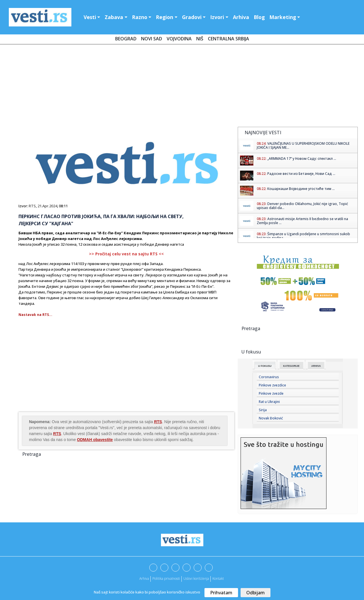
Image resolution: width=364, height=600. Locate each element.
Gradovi (192, 17)
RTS (32, 206)
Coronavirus (269, 377)
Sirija (263, 410)
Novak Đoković (271, 418)
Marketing (283, 17)
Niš (200, 39)
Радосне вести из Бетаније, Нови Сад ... (301, 174)
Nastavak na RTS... (35, 315)
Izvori (217, 17)
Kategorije (291, 366)
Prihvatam (221, 593)
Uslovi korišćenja (196, 579)
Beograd (126, 39)
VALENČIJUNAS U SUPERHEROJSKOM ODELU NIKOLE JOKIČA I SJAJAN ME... (303, 145)
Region (165, 17)
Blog (259, 17)
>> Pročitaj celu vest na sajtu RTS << (126, 254)
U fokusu (265, 366)
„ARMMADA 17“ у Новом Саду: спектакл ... (302, 159)
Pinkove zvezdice (272, 385)
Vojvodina (179, 39)
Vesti (90, 17)
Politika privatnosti (166, 579)
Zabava (114, 17)
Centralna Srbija (228, 39)
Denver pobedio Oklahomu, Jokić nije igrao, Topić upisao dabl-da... (302, 206)
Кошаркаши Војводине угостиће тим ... (301, 189)
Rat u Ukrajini (269, 402)
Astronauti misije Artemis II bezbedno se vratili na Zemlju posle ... (302, 221)
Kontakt (218, 579)
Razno (140, 17)
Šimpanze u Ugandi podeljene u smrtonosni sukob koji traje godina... (303, 236)
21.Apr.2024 (47, 206)
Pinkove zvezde (271, 393)
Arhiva (241, 17)
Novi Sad (152, 39)
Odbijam (256, 593)
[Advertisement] (182, 87)
